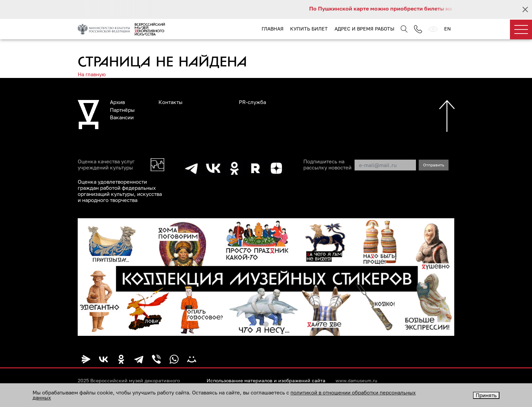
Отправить (434, 165)
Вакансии (122, 117)
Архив (117, 102)
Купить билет (309, 29)
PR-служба (252, 102)
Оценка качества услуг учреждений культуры (106, 164)
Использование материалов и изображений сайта (266, 381)
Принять (486, 395)
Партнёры (122, 110)
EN (448, 29)
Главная (273, 29)
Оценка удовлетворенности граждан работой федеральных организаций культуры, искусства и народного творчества (120, 191)
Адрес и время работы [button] (364, 29)
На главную (92, 74)
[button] (266, 324)
